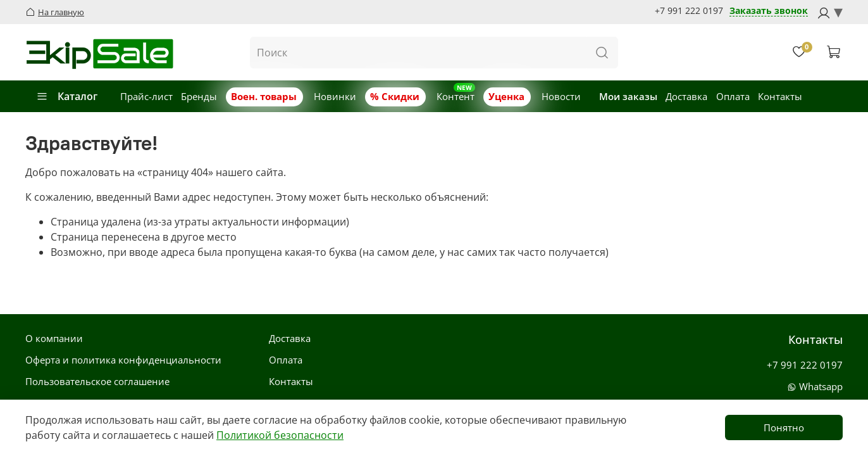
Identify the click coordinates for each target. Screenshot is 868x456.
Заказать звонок (769, 11)
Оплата (733, 96)
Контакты (780, 96)
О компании (54, 338)
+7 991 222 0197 (689, 11)
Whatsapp (815, 386)
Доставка (686, 96)
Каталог (67, 96)
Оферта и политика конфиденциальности (123, 360)
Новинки (335, 96)
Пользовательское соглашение (97, 381)
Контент (456, 96)
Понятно (784, 427)
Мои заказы (628, 96)
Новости (561, 96)
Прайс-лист (146, 96)
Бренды (199, 96)
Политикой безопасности (280, 435)
